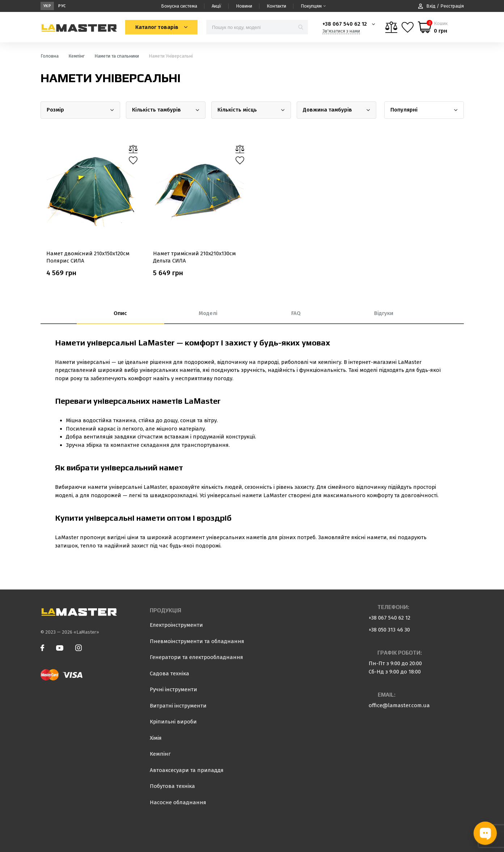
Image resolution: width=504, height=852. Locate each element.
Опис (120, 313)
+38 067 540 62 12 (345, 24)
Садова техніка (170, 673)
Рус (62, 6)
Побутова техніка (172, 786)
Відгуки (384, 313)
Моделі (208, 313)
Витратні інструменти (178, 706)
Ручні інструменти (173, 689)
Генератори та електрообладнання (196, 657)
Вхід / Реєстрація (441, 6)
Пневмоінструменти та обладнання (197, 641)
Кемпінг (160, 754)
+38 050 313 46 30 (389, 630)
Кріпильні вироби (173, 722)
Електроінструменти (176, 625)
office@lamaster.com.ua (399, 705)
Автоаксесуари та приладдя (187, 770)
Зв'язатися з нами (341, 31)
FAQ (296, 313)
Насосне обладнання (178, 802)
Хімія (156, 738)
